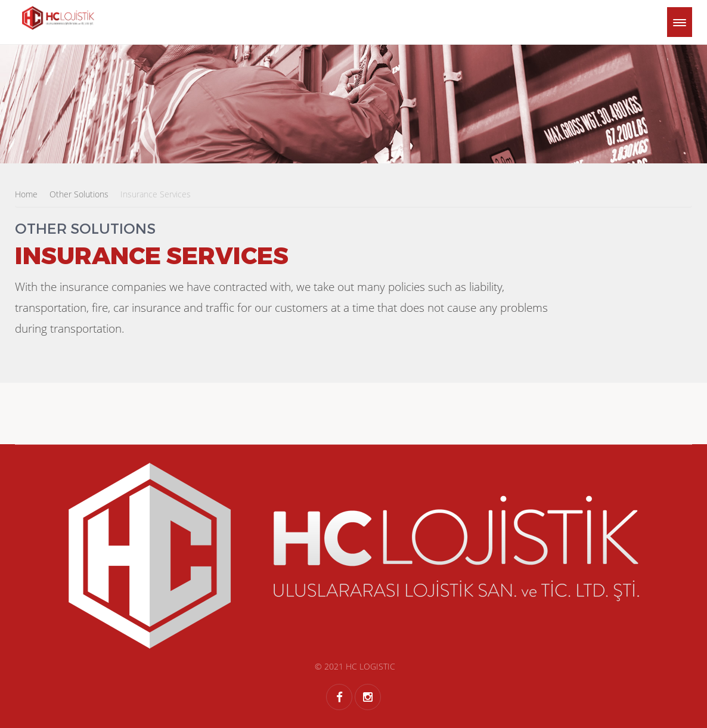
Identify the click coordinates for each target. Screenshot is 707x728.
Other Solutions (79, 194)
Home (26, 194)
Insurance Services (156, 194)
